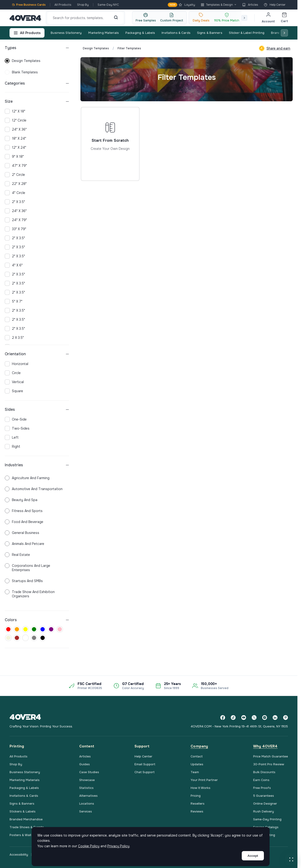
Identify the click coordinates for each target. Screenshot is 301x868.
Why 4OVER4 (265, 746)
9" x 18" (14, 157)
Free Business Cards (29, 5)
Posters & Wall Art (23, 835)
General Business (22, 533)
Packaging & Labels (140, 33)
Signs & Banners (210, 33)
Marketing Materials (103, 33)
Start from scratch (110, 161)
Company (199, 746)
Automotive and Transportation (34, 489)
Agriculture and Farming (27, 478)
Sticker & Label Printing (247, 33)
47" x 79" (16, 166)
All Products (63, 5)
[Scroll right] (244, 18)
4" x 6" (14, 265)
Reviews (197, 811)
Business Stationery (66, 33)
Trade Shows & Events (27, 827)
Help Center (275, 5)
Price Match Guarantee (271, 756)
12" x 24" (15, 147)
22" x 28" (16, 184)
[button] (291, 859)
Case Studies (89, 772)
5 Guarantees (264, 796)
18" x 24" (15, 138)
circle (13, 373)
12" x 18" (15, 111)
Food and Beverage (24, 522)
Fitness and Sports (24, 511)
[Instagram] (265, 718)
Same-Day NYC (108, 5)
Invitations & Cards (176, 33)
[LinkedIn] (275, 718)
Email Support (145, 764)
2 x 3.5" (14, 338)
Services (86, 811)
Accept (253, 856)
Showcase (87, 780)
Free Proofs (262, 788)
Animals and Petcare (25, 544)
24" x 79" (16, 220)
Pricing (196, 796)
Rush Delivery (264, 811)
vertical (14, 382)
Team (195, 772)
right (12, 447)
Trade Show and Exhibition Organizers (30, 594)
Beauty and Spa (21, 500)
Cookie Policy (89, 846)
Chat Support (145, 772)
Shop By (83, 5)
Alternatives (88, 796)
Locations (87, 804)
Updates (197, 764)
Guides (84, 764)
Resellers (197, 804)
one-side (16, 419)
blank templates (21, 72)
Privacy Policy (118, 846)
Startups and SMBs (24, 581)
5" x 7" (14, 301)
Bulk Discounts (264, 772)
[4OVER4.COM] (25, 18)
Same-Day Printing (267, 819)
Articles (250, 5)
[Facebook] (223, 718)
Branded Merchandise (26, 819)
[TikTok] (233, 718)
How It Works (200, 788)
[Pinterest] (286, 718)
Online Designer (265, 804)
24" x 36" (16, 129)
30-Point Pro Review (269, 764)
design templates (23, 61)
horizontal (17, 364)
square (14, 391)
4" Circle (15, 193)
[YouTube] (244, 718)
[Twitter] (254, 718)
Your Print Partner (204, 780)
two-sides (17, 428)
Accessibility (19, 855)
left (12, 437)
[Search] (116, 18)
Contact (197, 756)
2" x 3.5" (15, 202)
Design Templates (96, 48)
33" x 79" (15, 229)
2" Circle (15, 175)
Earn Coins (261, 780)
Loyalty (181, 5)
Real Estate (17, 555)
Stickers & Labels (22, 811)
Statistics (86, 788)
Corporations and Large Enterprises (27, 568)
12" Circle (16, 120)
